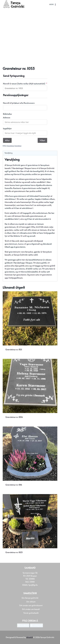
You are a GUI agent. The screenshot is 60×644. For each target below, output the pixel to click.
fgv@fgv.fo (33, 585)
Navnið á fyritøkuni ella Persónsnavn (19, 103)
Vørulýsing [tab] (8, 153)
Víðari (42, 140)
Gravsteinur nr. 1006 (14, 417)
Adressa (7, 117)
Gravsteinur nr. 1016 (14, 485)
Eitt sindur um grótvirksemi (31, 605)
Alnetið (30, 637)
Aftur (7, 140)
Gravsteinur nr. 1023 (14, 552)
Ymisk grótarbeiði (31, 613)
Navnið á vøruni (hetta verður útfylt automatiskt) (24, 84)
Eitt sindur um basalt (31, 609)
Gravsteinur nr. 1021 (14, 349)
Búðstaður (7, 114)
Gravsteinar (10, 146)
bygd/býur (7, 128)
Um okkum (31, 602)
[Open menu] (53, 5)
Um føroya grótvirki (30, 598)
